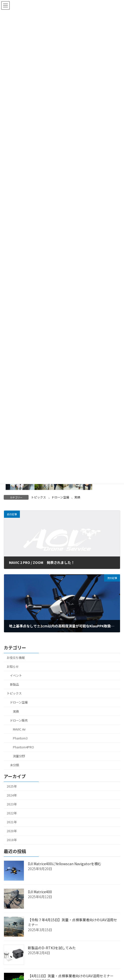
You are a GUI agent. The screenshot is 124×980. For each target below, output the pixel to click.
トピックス (39, 497)
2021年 (12, 822)
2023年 (12, 804)
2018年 (12, 840)
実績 (77, 497)
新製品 (14, 684)
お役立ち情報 (16, 658)
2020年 (12, 831)
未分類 (14, 765)
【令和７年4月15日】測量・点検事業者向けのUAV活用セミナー (72, 922)
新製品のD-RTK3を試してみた (52, 948)
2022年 (12, 813)
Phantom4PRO (23, 747)
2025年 (12, 786)
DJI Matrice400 (40, 892)
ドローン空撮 (60, 497)
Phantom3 (20, 738)
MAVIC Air (19, 729)
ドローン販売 (19, 720)
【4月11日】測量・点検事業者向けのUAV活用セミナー (71, 976)
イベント (16, 675)
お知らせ (13, 667)
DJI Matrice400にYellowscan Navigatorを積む (65, 864)
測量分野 (19, 756)
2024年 (12, 795)
